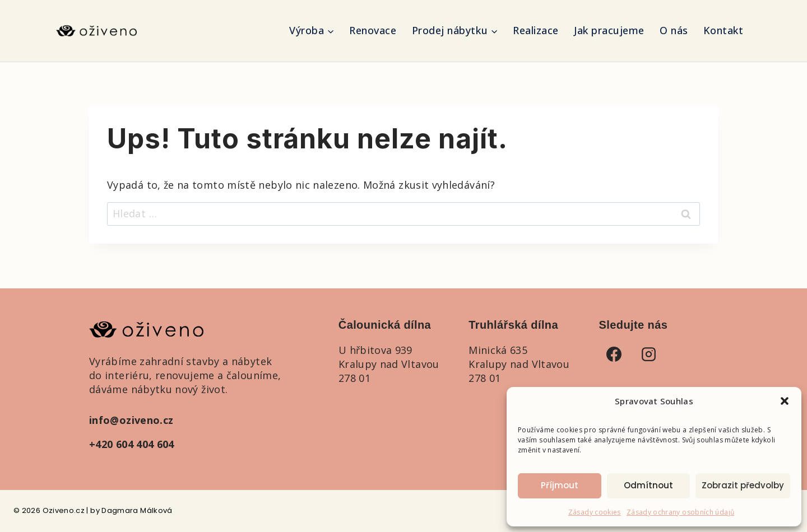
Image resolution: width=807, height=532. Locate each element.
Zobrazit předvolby (743, 485)
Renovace (373, 30)
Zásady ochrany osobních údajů (680, 512)
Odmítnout (648, 485)
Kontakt (723, 30)
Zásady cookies (595, 512)
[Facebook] (614, 354)
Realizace (536, 30)
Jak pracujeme (609, 30)
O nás (674, 30)
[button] (785, 401)
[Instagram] (649, 354)
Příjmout (560, 485)
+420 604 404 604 (132, 444)
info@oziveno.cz (131, 420)
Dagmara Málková (137, 510)
